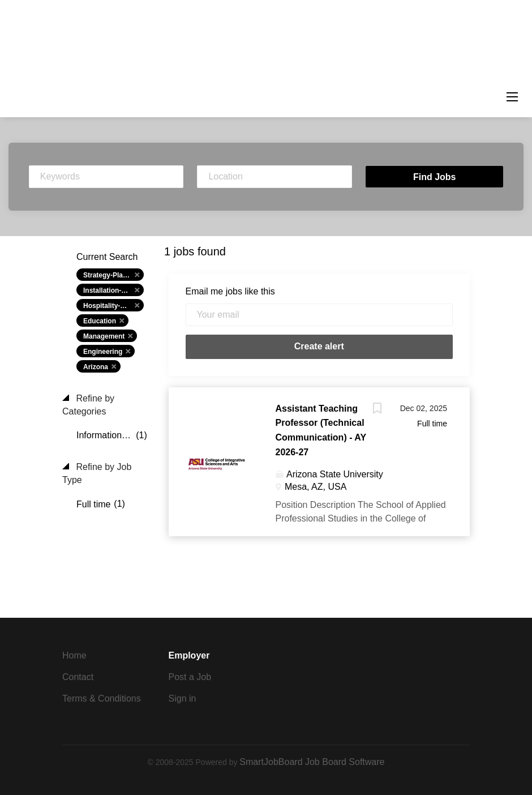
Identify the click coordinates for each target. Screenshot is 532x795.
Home (74, 655)
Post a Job (190, 677)
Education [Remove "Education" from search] (100, 321)
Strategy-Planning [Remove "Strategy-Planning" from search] (112, 275)
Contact (78, 677)
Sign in (183, 698)
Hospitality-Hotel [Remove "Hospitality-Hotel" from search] (110, 306)
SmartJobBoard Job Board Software (312, 762)
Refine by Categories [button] (88, 405)
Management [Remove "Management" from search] (104, 336)
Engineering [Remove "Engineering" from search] (103, 352)
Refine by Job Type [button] (97, 473)
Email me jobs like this (230, 291)
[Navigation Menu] (512, 97)
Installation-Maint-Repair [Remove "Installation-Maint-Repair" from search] (113, 290)
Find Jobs (435, 177)
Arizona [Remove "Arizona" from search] (96, 367)
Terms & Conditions (102, 698)
